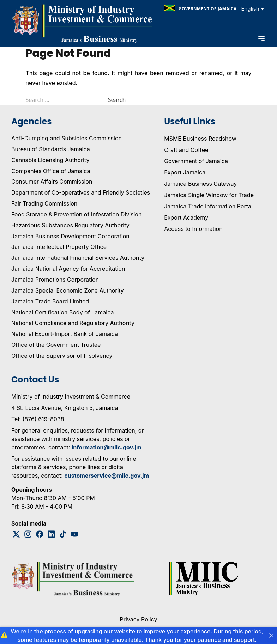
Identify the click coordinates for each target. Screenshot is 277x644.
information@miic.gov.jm (107, 447)
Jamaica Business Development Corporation (70, 236)
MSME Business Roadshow (200, 139)
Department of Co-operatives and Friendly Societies (81, 192)
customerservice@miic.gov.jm (107, 476)
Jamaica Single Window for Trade (209, 195)
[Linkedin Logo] (51, 534)
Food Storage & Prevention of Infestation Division (76, 214)
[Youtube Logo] (75, 534)
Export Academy (186, 217)
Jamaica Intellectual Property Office (59, 247)
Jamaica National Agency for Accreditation (68, 269)
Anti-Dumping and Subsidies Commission (67, 138)
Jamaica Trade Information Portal (208, 206)
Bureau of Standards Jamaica (51, 149)
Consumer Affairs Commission (52, 182)
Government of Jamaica (196, 161)
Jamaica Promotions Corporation (55, 280)
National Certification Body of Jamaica (62, 312)
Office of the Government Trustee (56, 345)
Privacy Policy (139, 619)
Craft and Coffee (186, 150)
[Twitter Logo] (16, 534)
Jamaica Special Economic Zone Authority (68, 290)
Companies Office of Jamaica (51, 171)
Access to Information (193, 229)
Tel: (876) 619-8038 (38, 419)
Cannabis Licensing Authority (50, 160)
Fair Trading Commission (44, 203)
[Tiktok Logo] (63, 534)
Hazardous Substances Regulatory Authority (70, 225)
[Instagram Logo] (28, 534)
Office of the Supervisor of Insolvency (62, 356)
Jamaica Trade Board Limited (50, 301)
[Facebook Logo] (40, 534)
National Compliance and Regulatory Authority (73, 323)
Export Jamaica (185, 172)
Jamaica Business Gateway (200, 184)
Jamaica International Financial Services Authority (78, 258)
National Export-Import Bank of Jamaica (65, 334)
